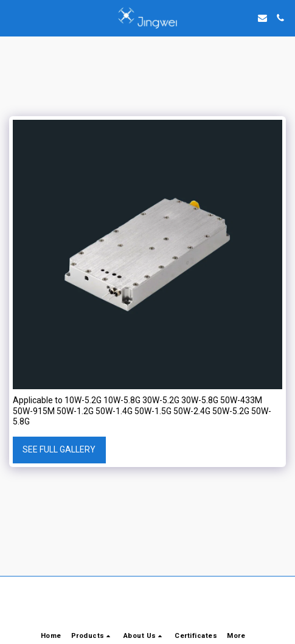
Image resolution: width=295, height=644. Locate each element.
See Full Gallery (59, 449)
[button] (13, 18)
